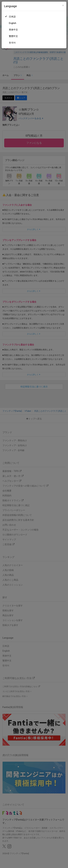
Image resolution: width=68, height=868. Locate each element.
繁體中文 (13, 36)
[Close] (63, 5)
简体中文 (13, 30)
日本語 (12, 17)
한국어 (12, 43)
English (13, 23)
